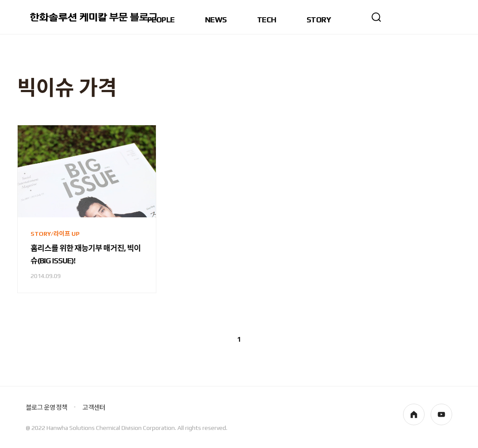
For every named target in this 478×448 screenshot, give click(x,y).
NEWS (216, 20)
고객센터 (94, 407)
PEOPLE (161, 20)
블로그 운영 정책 (47, 407)
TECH (267, 20)
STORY (319, 20)
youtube (441, 414)
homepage (414, 414)
